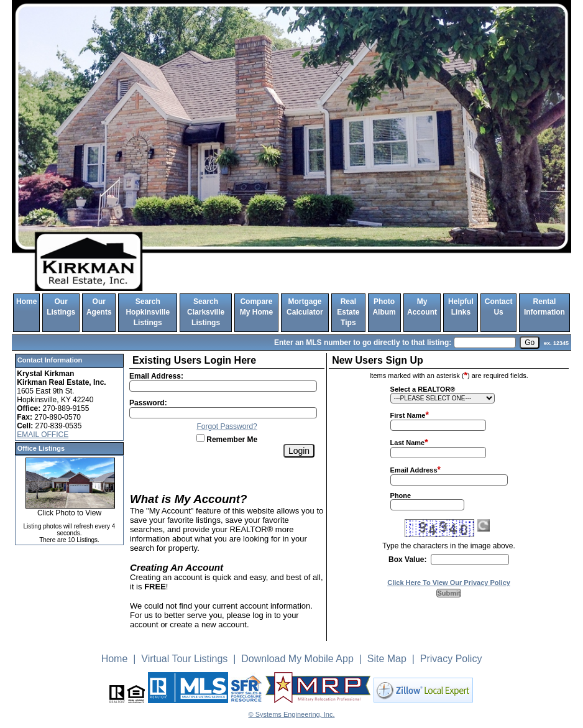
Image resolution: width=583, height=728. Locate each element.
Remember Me (227, 440)
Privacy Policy (451, 659)
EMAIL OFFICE (43, 435)
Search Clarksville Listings (206, 312)
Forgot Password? (227, 426)
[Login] (299, 451)
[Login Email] (223, 386)
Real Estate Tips (348, 312)
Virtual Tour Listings (184, 659)
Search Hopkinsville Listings (148, 312)
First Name (408, 415)
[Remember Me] (200, 438)
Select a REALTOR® (423, 389)
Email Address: (156, 376)
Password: (148, 403)
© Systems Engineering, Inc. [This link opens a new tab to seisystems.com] (292, 714)
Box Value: (407, 560)
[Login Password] (223, 413)
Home (26, 302)
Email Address (414, 470)
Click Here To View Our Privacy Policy (449, 583)
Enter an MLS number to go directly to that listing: (363, 343)
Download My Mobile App (297, 659)
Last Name (408, 443)
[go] (530, 343)
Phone (401, 495)
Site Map (387, 659)
